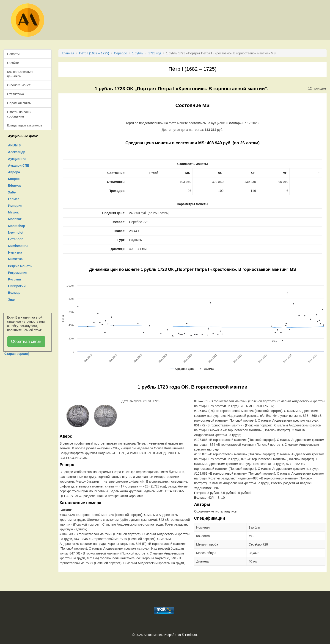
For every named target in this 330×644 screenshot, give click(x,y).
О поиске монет (19, 85)
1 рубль (138, 53)
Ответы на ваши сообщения (19, 114)
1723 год (155, 53)
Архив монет (153, 635)
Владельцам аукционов (25, 125)
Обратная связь (19, 103)
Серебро (121, 53)
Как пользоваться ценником (20, 74)
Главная (68, 53)
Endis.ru (191, 635)
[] (16, 354)
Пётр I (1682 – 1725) (94, 53)
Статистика (16, 94)
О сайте (13, 63)
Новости (13, 54)
